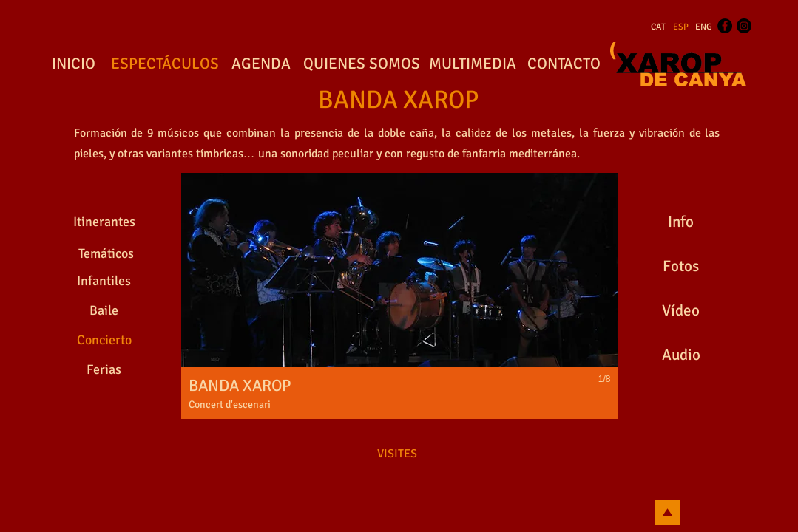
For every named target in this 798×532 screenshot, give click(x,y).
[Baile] (104, 310)
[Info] (681, 222)
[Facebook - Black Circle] (725, 26)
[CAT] (658, 27)
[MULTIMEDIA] (473, 64)
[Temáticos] (106, 254)
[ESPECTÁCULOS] (165, 64)
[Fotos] (681, 266)
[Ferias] (104, 369)
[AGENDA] (261, 64)
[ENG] (704, 27)
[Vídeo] (681, 310)
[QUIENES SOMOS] (362, 64)
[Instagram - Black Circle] (744, 26)
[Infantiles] (104, 281)
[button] (400, 296)
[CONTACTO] (564, 64)
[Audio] (681, 355)
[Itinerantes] (104, 222)
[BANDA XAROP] (399, 100)
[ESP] (681, 27)
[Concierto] (104, 340)
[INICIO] (74, 64)
